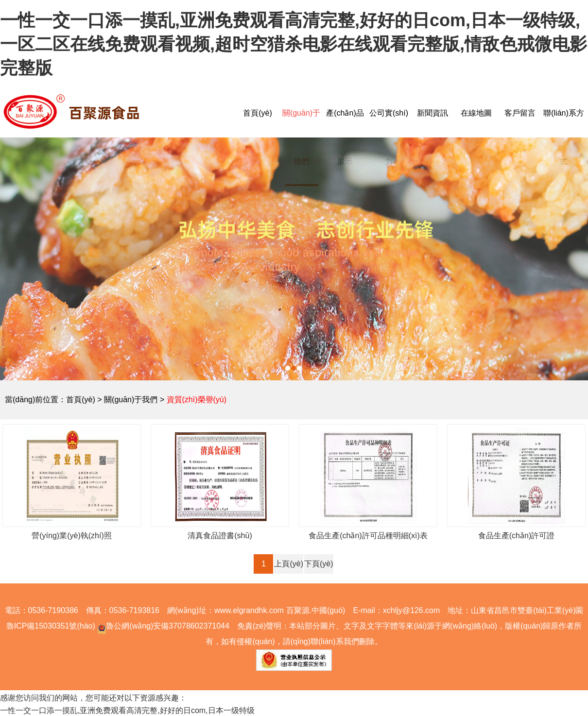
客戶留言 (520, 113)
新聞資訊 (432, 113)
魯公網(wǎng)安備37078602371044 (162, 626)
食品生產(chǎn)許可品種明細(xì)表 (368, 536)
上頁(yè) (289, 564)
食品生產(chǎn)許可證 (516, 536)
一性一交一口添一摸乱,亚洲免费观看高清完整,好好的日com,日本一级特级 (127, 710)
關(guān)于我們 (131, 400)
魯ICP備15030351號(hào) (51, 626)
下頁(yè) (319, 564)
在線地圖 (476, 113)
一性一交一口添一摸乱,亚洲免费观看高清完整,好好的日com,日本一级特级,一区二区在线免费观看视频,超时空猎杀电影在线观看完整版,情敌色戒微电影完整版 (294, 44)
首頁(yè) (258, 113)
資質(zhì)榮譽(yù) (197, 400)
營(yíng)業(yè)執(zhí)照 (71, 536)
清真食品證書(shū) (220, 536)
